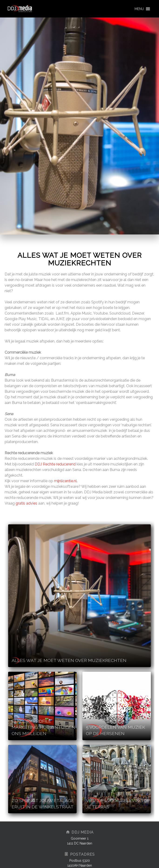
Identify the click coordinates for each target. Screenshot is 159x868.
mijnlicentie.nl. (66, 481)
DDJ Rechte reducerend (55, 464)
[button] (139, 9)
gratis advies (27, 503)
